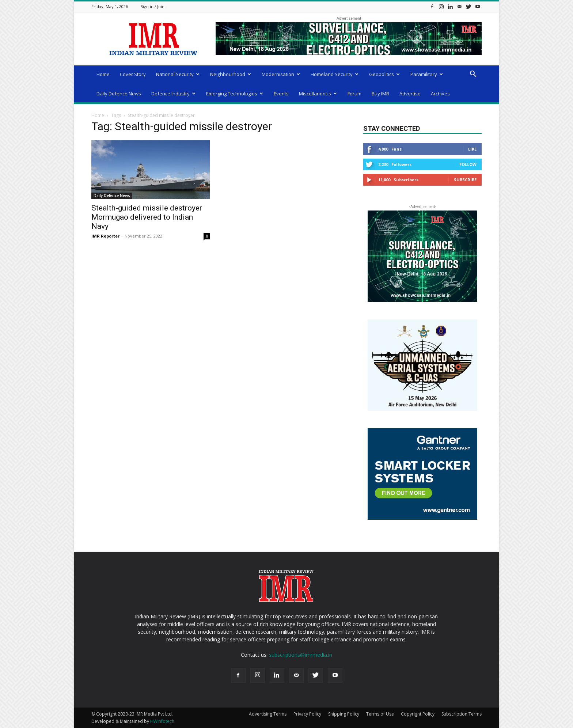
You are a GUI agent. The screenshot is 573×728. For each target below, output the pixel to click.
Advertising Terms (268, 714)
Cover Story (133, 74)
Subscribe (465, 180)
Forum (354, 94)
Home (103, 74)
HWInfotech (162, 721)
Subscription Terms (462, 714)
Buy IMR (380, 94)
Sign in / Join (153, 6)
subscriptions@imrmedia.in (301, 655)
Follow (468, 164)
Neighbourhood (231, 74)
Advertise (410, 94)
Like (472, 149)
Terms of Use (380, 714)
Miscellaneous (318, 94)
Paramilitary (427, 74)
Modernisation (281, 74)
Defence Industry (173, 94)
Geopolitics (384, 74)
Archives (440, 94)
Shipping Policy (344, 714)
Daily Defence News (119, 94)
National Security (178, 74)
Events (281, 94)
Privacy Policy (307, 714)
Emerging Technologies (235, 94)
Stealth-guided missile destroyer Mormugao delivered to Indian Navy (147, 217)
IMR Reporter (105, 236)
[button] (473, 75)
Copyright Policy (418, 714)
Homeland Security (335, 74)
